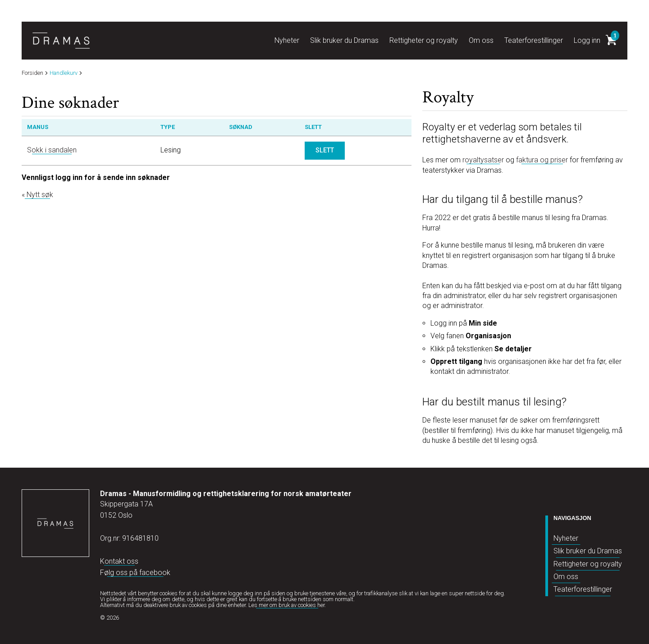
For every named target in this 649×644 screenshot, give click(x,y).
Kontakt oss (119, 561)
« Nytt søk (37, 195)
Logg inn (587, 40)
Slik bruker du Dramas (588, 551)
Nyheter (566, 538)
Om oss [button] (481, 40)
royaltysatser (483, 160)
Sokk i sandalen (52, 150)
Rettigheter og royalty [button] (424, 40)
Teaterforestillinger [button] (534, 40)
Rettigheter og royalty (588, 564)
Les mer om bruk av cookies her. (287, 605)
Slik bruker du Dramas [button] (344, 40)
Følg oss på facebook (135, 573)
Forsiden (32, 73)
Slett (325, 150)
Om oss (566, 577)
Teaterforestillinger (583, 589)
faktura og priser (542, 160)
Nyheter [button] (287, 40)
